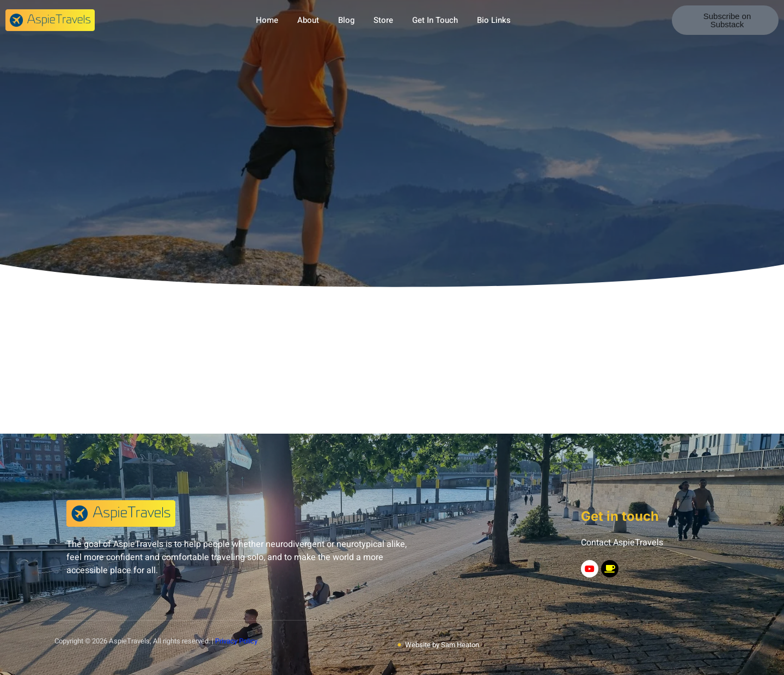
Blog (346, 20)
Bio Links (494, 20)
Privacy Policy (236, 641)
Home (267, 20)
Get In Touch (435, 20)
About (308, 20)
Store (383, 20)
